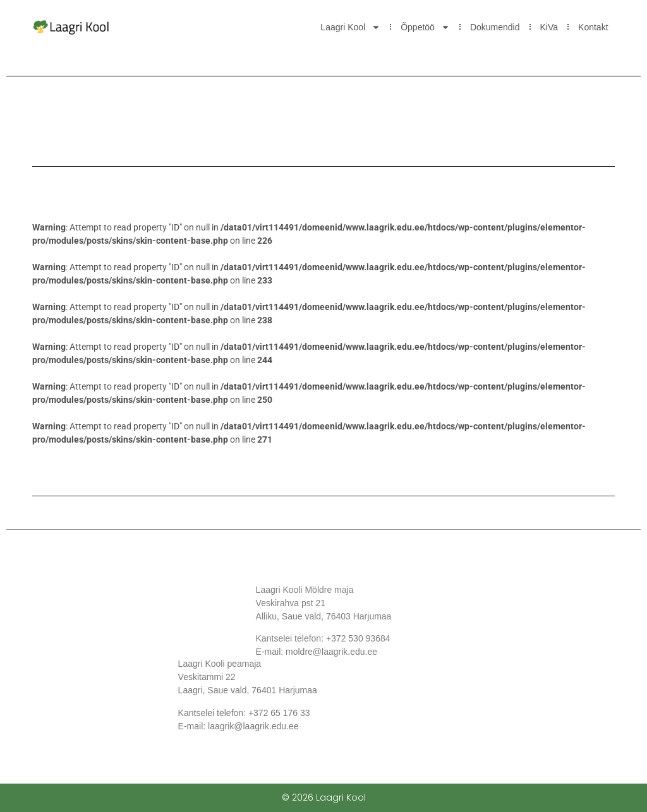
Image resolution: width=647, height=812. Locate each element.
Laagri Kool (350, 27)
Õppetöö (425, 27)
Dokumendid (495, 27)
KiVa (549, 27)
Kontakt (593, 27)
